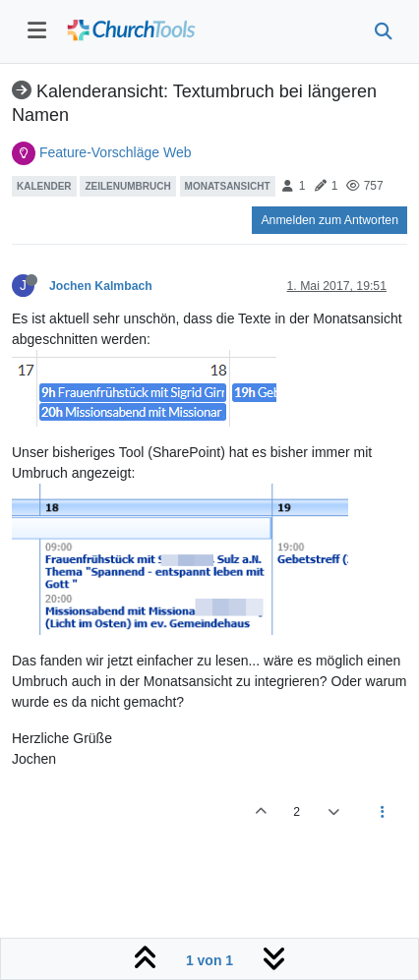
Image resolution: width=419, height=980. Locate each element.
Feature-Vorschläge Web (116, 152)
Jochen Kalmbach (101, 286)
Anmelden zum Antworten (329, 220)
